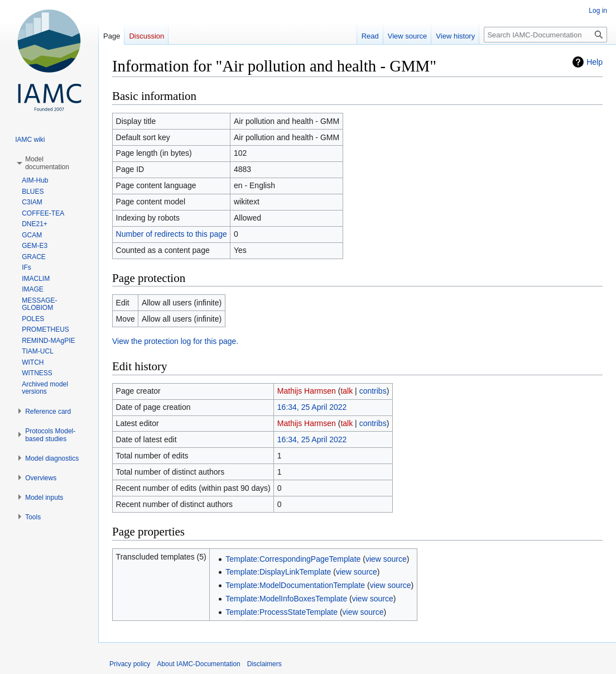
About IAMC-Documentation (198, 664)
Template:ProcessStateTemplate (281, 612)
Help (595, 62)
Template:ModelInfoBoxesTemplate (286, 599)
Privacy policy (130, 664)
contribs (373, 391)
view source (386, 559)
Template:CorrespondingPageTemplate (293, 559)
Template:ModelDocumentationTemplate (295, 585)
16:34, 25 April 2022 (312, 407)
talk (346, 391)
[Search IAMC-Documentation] (545, 35)
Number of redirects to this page (172, 234)
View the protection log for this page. (175, 341)
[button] (47, 163)
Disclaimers (264, 664)
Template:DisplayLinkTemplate (278, 572)
